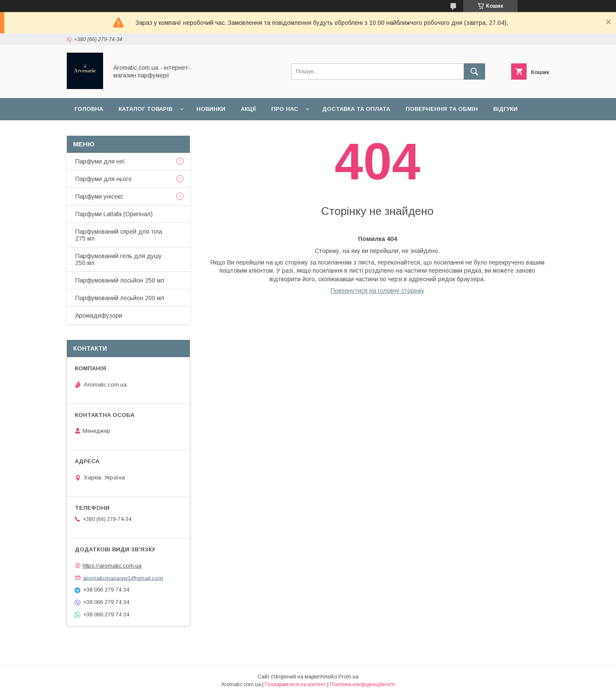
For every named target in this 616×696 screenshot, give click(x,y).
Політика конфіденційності (362, 684)
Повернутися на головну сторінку (378, 291)
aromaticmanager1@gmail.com (123, 578)
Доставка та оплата (356, 109)
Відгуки (505, 109)
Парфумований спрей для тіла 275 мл (119, 235)
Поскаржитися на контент (295, 684)
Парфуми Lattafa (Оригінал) (114, 214)
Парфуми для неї (100, 161)
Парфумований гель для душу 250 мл (118, 259)
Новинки (211, 109)
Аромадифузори (99, 315)
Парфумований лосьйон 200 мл (120, 298)
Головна (89, 109)
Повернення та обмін (442, 109)
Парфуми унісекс (99, 196)
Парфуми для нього (104, 179)
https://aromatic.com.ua (112, 566)
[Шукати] (474, 71)
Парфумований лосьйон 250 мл (120, 280)
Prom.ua (348, 677)
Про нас (285, 109)
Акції (248, 109)
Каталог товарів (145, 109)
